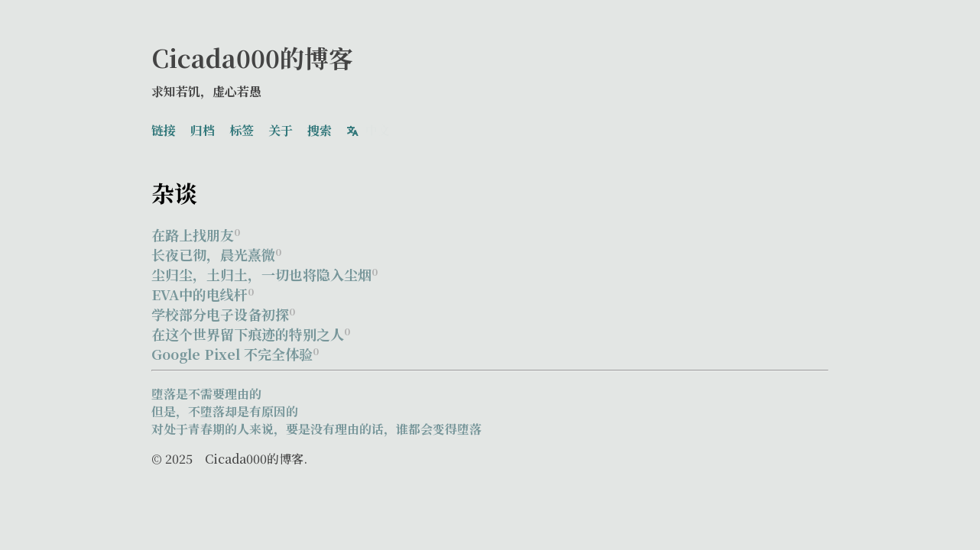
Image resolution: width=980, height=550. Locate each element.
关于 (281, 128)
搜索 (320, 128)
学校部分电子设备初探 (223, 309)
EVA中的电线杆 (203, 290)
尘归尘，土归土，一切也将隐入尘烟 (264, 270)
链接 (164, 128)
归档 (203, 128)
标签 (242, 128)
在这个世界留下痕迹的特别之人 (251, 329)
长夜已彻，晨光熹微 (216, 250)
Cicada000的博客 (252, 57)
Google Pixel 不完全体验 (235, 349)
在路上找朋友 (196, 230)
